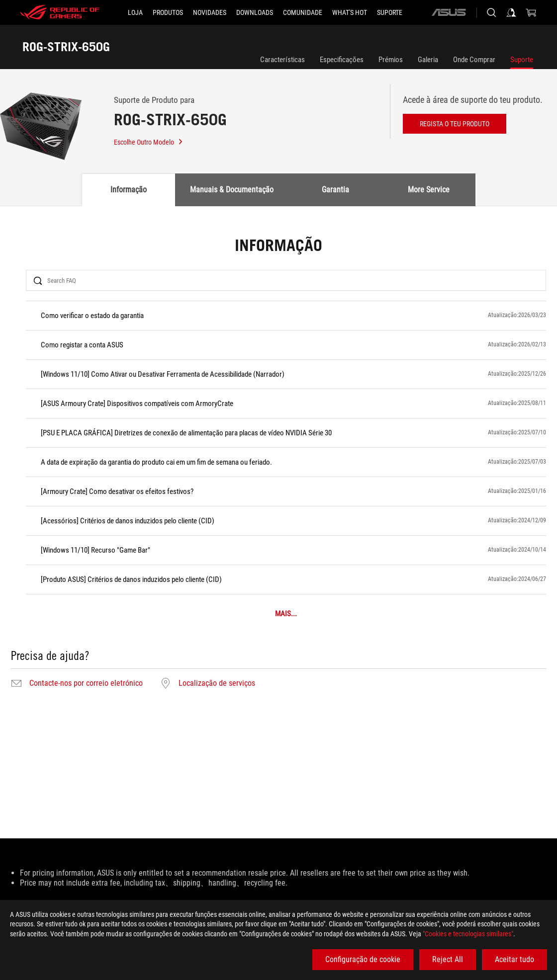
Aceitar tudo (514, 959)
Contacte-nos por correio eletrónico (86, 683)
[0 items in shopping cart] (531, 12)
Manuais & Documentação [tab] (232, 190)
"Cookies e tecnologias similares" (468, 934)
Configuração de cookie (363, 959)
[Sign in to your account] (511, 12)
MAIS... (286, 614)
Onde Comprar (474, 60)
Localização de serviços (217, 683)
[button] (168, 12)
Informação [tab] (129, 190)
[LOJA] (135, 12)
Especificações (342, 60)
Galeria (428, 60)
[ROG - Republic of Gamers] (60, 12)
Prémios (391, 60)
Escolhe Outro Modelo (149, 142)
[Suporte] (390, 12)
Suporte (522, 60)
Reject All (448, 959)
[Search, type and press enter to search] (491, 12)
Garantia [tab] (335, 190)
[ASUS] (449, 12)
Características (282, 60)
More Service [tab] (429, 190)
